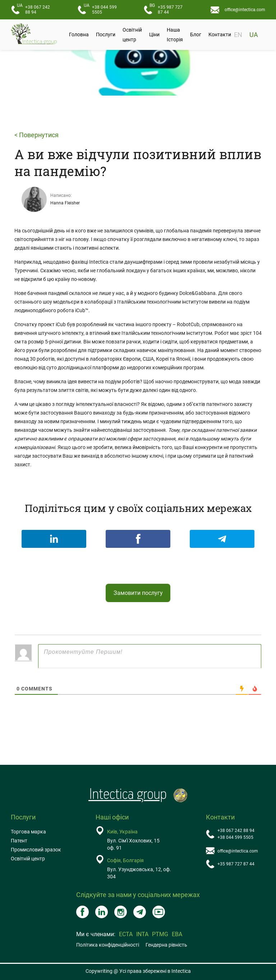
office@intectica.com (245, 10)
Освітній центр (132, 35)
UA (254, 35)
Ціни (154, 34)
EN (238, 35)
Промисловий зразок (36, 850)
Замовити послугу (138, 593)
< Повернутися (36, 135)
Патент (19, 841)
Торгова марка (28, 832)
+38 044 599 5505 (100, 9)
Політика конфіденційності (108, 945)
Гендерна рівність (166, 945)
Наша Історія (175, 35)
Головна (79, 34)
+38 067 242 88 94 (33, 9)
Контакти (220, 34)
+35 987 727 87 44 (166, 9)
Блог (196, 34)
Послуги (106, 34)
